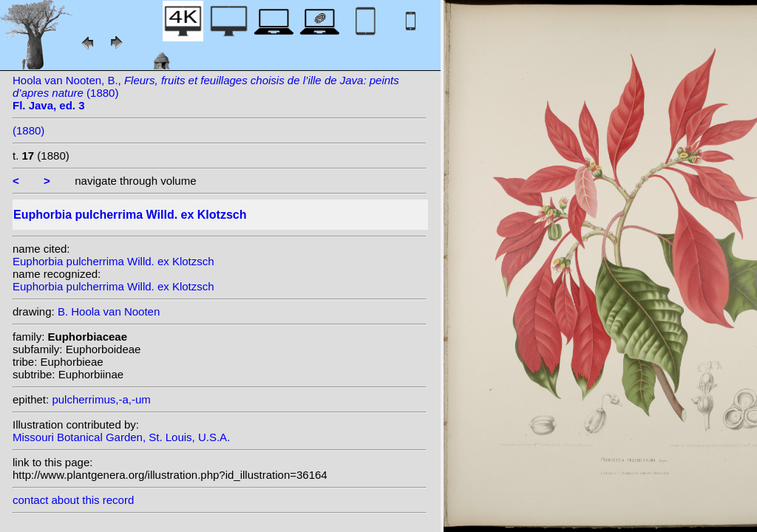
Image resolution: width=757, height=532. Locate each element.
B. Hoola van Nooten (109, 311)
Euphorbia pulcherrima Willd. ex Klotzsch (113, 261)
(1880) (28, 130)
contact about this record (73, 500)
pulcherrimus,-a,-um (101, 399)
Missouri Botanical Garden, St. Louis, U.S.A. (121, 437)
